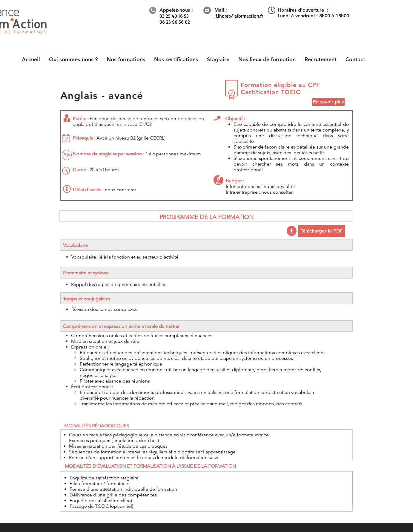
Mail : (221, 10)
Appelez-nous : (176, 10)
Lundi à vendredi (296, 16)
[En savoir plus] (328, 102)
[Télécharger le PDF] (322, 231)
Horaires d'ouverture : (303, 10)
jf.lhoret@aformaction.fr (239, 16)
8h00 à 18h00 (334, 16)
